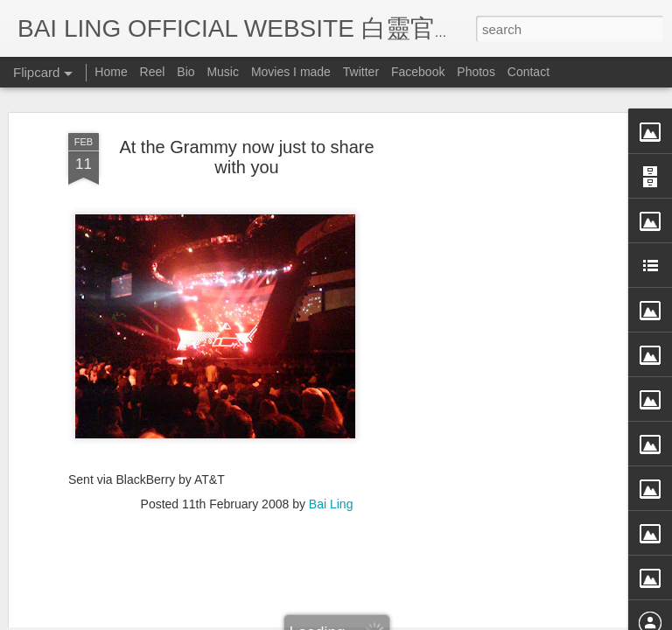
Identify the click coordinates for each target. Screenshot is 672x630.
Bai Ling (331, 395)
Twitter (361, 72)
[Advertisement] (521, 300)
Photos (476, 72)
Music (223, 72)
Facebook (418, 72)
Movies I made (291, 72)
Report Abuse (496, 619)
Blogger (444, 619)
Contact (528, 72)
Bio (185, 72)
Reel (153, 72)
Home (111, 72)
